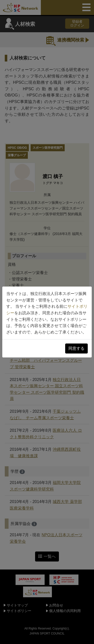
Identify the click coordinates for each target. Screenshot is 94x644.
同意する (76, 348)
